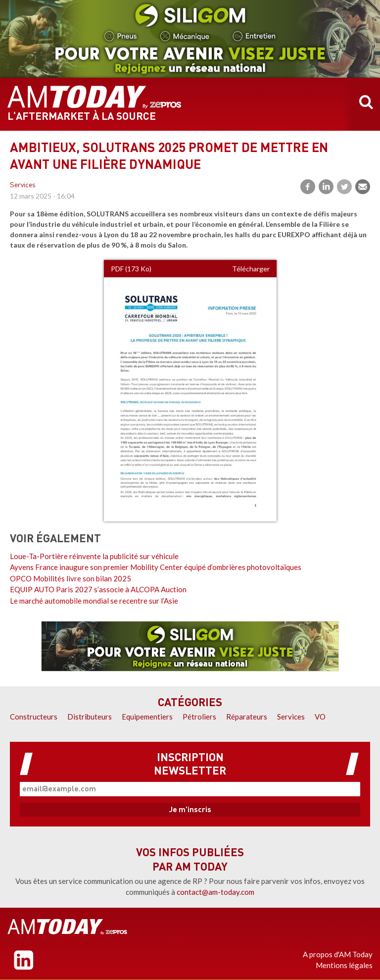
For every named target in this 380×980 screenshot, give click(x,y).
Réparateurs (247, 717)
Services (23, 185)
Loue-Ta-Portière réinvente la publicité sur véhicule (94, 556)
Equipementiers (147, 717)
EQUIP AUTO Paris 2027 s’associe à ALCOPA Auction (98, 589)
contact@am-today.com (215, 892)
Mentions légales (344, 965)
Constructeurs (34, 717)
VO (320, 717)
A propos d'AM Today (338, 954)
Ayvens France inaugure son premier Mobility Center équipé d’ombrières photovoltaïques (156, 567)
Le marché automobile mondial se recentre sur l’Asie (94, 601)
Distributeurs (90, 717)
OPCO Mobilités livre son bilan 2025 (71, 578)
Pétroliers (199, 717)
